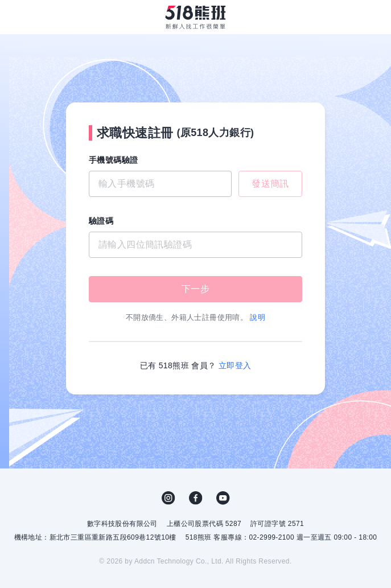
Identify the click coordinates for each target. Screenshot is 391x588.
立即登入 (235, 365)
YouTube (223, 498)
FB (196, 498)
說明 (258, 317)
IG (168, 498)
